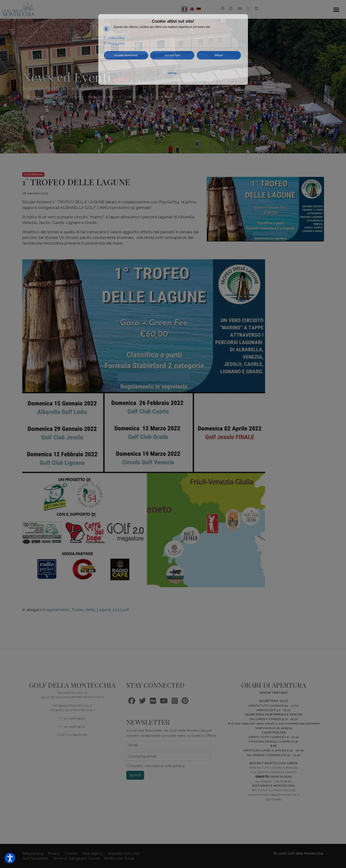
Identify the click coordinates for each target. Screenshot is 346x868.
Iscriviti (135, 775)
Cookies (71, 853)
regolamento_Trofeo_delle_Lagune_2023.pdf (87, 610)
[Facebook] (223, 9)
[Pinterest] (231, 9)
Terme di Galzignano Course (76, 858)
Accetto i (156, 766)
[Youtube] (240, 9)
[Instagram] (248, 9)
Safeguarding (33, 853)
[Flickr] (257, 9)
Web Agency (93, 853)
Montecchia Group (119, 858)
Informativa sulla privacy (165, 766)
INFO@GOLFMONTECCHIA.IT (73, 706)
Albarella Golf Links (124, 853)
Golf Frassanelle (35, 858)
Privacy (54, 853)
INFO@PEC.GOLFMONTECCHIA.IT (72, 710)
